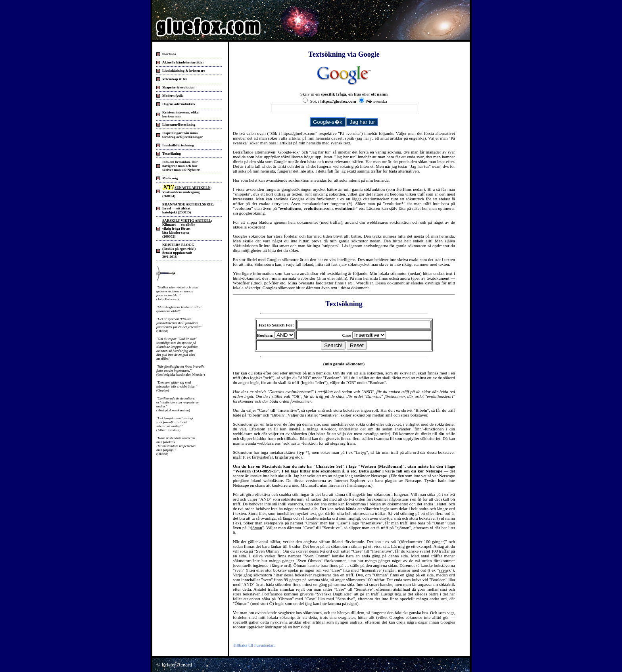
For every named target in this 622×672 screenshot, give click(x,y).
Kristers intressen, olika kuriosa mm (180, 114)
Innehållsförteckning (178, 145)
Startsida (169, 54)
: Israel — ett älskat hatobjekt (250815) (188, 208)
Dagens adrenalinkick (179, 104)
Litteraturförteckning (179, 125)
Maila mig (170, 178)
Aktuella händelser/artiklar (183, 62)
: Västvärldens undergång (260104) (187, 192)
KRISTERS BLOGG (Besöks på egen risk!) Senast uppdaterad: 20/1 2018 (179, 251)
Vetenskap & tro (175, 79)
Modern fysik (173, 96)
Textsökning (172, 154)
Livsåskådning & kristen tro (184, 71)
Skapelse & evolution (178, 87)
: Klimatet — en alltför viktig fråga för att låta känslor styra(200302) (187, 228)
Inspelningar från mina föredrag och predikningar (182, 135)
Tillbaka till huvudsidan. (254, 645)
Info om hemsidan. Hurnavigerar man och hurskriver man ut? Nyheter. (181, 166)
